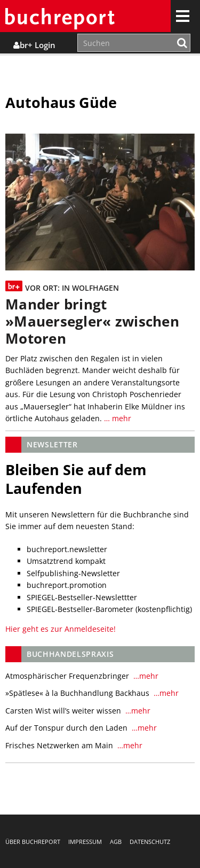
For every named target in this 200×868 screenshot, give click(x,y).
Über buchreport (33, 842)
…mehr (145, 676)
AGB (116, 842)
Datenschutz (150, 842)
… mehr (117, 418)
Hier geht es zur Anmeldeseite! (61, 629)
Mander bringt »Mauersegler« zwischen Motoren (92, 321)
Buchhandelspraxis (70, 654)
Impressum (85, 842)
